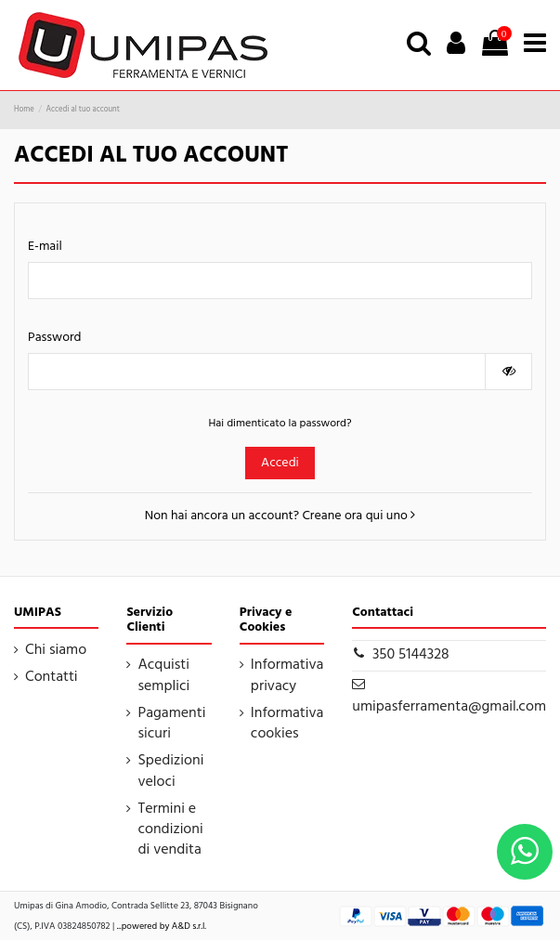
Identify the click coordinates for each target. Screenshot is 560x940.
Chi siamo (56, 650)
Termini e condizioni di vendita (170, 830)
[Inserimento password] (257, 372)
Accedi (280, 463)
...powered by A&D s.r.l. (162, 926)
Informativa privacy (287, 676)
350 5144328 (411, 655)
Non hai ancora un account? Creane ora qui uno (280, 516)
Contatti (52, 677)
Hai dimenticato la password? (280, 424)
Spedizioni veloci (170, 771)
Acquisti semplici (163, 676)
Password (55, 338)
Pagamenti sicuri (171, 724)
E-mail (45, 247)
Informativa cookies (287, 724)
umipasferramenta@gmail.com (449, 707)
